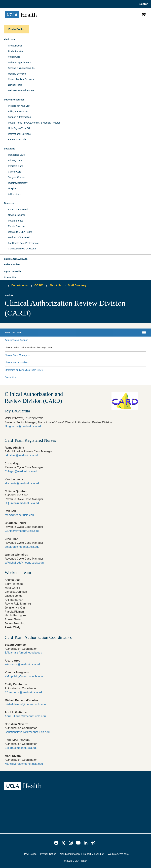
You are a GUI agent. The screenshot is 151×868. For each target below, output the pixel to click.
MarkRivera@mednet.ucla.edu (24, 764)
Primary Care (15, 160)
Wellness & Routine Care (21, 90)
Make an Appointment (19, 63)
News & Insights (16, 215)
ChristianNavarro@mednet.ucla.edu (27, 732)
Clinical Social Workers (17, 362)
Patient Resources (14, 100)
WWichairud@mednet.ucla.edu (24, 563)
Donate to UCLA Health (20, 232)
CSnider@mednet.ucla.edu (22, 531)
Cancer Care (15, 172)
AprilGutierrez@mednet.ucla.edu (25, 716)
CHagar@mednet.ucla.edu (21, 471)
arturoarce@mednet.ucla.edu (23, 664)
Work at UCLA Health (19, 237)
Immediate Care (16, 155)
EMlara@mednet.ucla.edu (21, 748)
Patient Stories (16, 221)
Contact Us (10, 277)
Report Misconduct (94, 854)
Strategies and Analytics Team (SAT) (24, 370)
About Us (55, 285)
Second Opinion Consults (21, 68)
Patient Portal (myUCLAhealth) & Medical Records (34, 123)
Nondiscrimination (70, 854)
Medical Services (17, 74)
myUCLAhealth (12, 272)
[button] (75, 259)
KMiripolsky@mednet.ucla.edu (24, 676)
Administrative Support (16, 340)
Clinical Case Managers (17, 355)
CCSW (39, 285)
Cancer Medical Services (21, 79)
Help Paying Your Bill (19, 128)
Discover (9, 203)
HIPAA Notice (29, 854)
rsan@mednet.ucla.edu (19, 515)
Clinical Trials (15, 85)
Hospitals (13, 188)
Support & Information (19, 117)
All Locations (15, 194)
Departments (20, 285)
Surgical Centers (17, 177)
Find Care (9, 39)
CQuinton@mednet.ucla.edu (23, 503)
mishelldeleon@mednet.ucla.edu (25, 704)
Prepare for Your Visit (19, 106)
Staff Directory (77, 285)
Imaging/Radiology (18, 183)
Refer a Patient (12, 264)
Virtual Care (14, 57)
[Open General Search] (143, 4)
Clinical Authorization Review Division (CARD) (29, 348)
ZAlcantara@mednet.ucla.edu (23, 653)
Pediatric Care (15, 166)
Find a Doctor (15, 46)
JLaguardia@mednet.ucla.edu (24, 426)
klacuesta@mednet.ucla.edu (23, 483)
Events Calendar (17, 226)
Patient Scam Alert (18, 139)
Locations (10, 149)
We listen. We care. (119, 854)
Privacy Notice (48, 854)
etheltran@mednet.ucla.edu (22, 547)
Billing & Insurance (18, 112)
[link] (56, 843)
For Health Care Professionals (24, 243)
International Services (19, 134)
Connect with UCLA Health (22, 249)
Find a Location (16, 51)
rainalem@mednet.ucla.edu (22, 455)
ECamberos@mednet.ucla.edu (24, 692)
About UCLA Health (18, 209)
